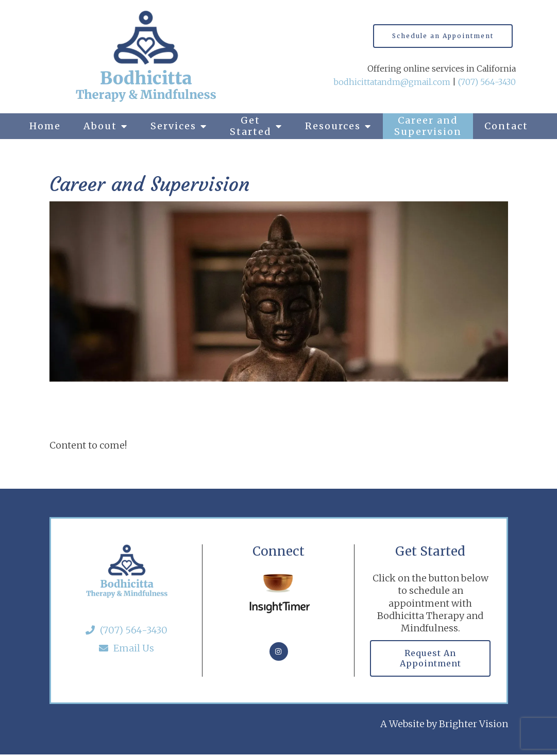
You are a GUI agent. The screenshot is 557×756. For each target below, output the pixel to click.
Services (173, 126)
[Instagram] (279, 651)
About (100, 126)
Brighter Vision (474, 725)
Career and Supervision (428, 126)
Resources (333, 126)
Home (45, 126)
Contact (506, 126)
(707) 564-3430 (487, 82)
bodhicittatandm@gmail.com (392, 82)
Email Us (126, 648)
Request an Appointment (431, 658)
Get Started (251, 126)
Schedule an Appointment (443, 36)
